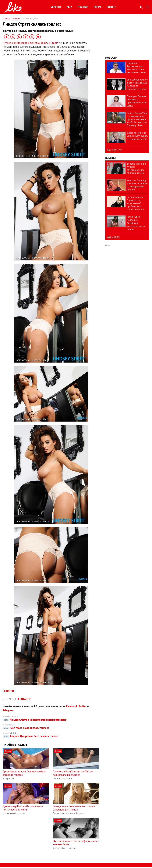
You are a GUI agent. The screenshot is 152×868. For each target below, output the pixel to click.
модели (9, 691)
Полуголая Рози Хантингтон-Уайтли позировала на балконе (73, 773)
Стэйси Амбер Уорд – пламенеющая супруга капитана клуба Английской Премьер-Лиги (137, 119)
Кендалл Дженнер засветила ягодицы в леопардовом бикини (137, 185)
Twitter (83, 706)
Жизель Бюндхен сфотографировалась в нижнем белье (76, 843)
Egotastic (25, 699)
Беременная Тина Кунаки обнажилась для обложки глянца (136, 168)
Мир (69, 7)
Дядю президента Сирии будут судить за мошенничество (137, 136)
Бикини (111, 7)
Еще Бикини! (113, 237)
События (83, 7)
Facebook (72, 706)
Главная (6, 18)
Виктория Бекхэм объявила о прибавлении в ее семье (137, 101)
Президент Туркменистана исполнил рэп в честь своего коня (137, 68)
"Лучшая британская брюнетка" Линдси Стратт (30, 43)
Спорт (97, 7)
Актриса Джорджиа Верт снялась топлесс (31, 736)
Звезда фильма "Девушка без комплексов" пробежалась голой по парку (135, 203)
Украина (56, 7)
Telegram (8, 710)
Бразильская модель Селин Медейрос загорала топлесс (24, 773)
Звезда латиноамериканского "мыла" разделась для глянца (74, 808)
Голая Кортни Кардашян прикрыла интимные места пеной (136, 223)
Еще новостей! (114, 150)
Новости (111, 58)
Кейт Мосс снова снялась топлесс (26, 728)
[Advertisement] (26, 837)
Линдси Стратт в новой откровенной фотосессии (35, 720)
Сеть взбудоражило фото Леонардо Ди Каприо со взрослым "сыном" (137, 84)
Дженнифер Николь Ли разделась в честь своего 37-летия (23, 808)
